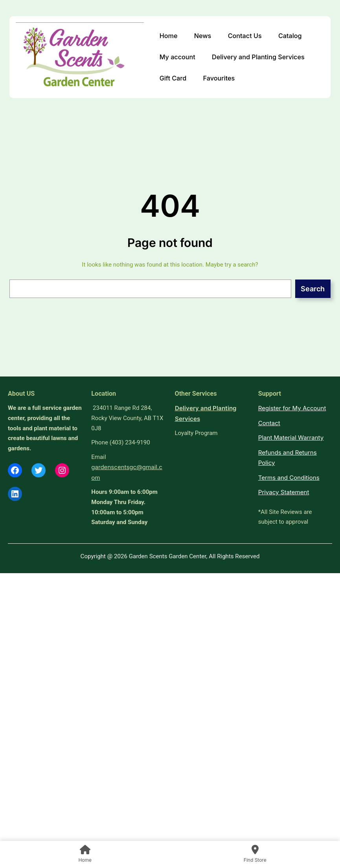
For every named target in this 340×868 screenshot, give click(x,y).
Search (313, 289)
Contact (269, 423)
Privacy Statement (284, 492)
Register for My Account (292, 408)
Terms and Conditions (289, 478)
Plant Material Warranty (291, 438)
